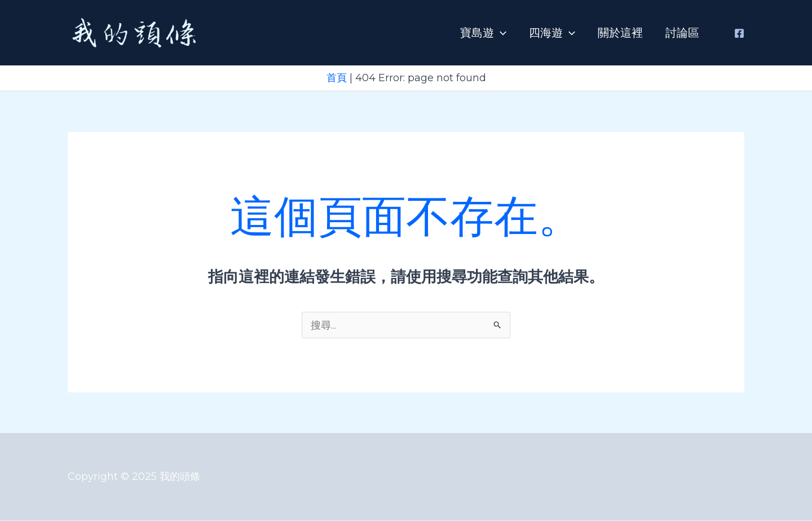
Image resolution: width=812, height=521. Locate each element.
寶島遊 (483, 33)
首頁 (337, 78)
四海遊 (552, 33)
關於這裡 (620, 33)
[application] (500, 33)
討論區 (682, 33)
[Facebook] (739, 33)
